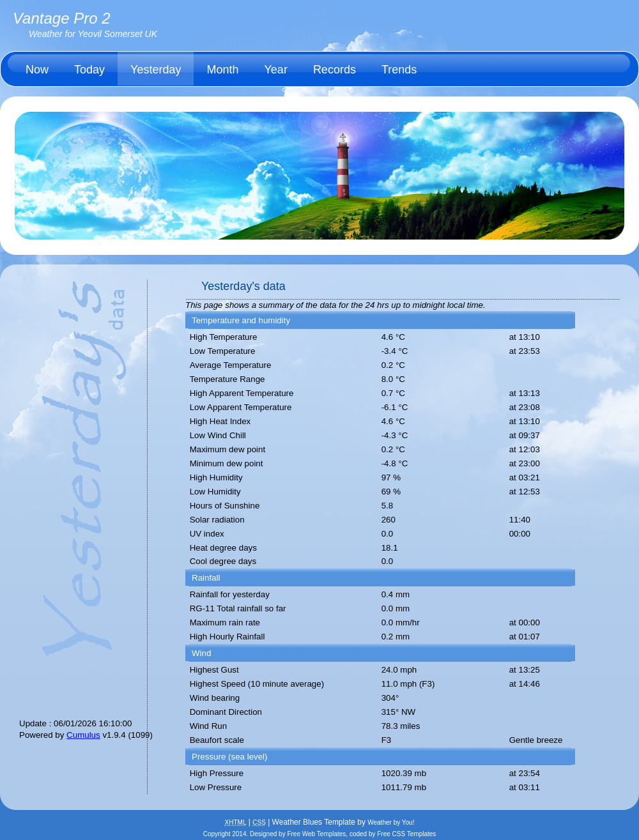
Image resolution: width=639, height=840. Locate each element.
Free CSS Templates (406, 834)
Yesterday (156, 70)
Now (37, 70)
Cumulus (83, 735)
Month (222, 70)
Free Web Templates (316, 834)
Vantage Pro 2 (62, 18)
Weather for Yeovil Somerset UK (93, 34)
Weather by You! (391, 822)
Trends (399, 70)
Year (276, 70)
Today (89, 70)
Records (335, 70)
